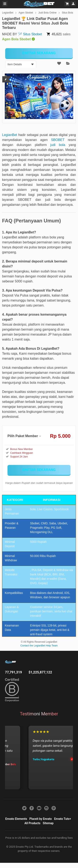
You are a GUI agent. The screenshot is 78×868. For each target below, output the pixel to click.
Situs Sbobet (33, 34)
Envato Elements (16, 819)
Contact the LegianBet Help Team (39, 646)
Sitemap (48, 823)
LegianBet (8, 13)
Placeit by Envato (41, 819)
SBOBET (58, 140)
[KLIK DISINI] (39, 53)
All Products (33, 823)
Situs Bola (67, 13)
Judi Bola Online (47, 13)
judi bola (58, 145)
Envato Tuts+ (63, 819)
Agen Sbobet (26, 13)
